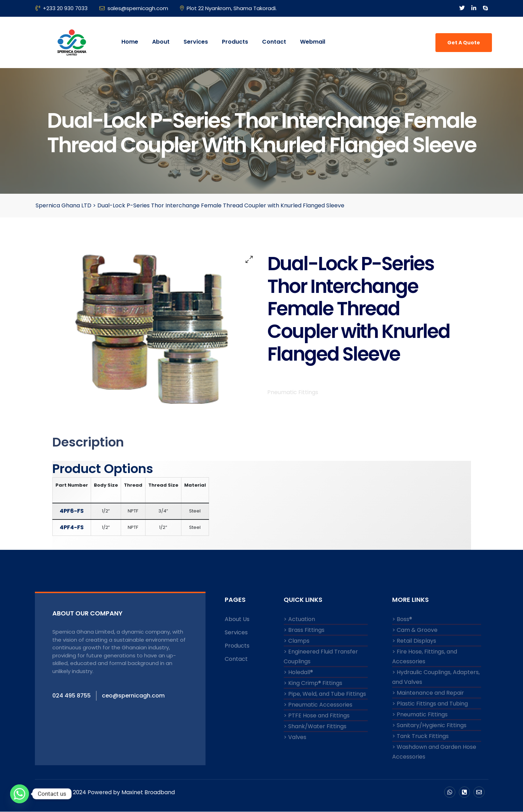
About (161, 42)
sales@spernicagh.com (134, 8)
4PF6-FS (72, 511)
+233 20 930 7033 (62, 8)
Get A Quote (464, 43)
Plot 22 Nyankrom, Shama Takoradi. (228, 8)
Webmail (313, 42)
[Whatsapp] (20, 794)
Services (196, 42)
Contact (274, 42)
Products (235, 42)
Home (130, 42)
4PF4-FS (72, 528)
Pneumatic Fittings (293, 401)
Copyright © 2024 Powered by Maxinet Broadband (107, 792)
